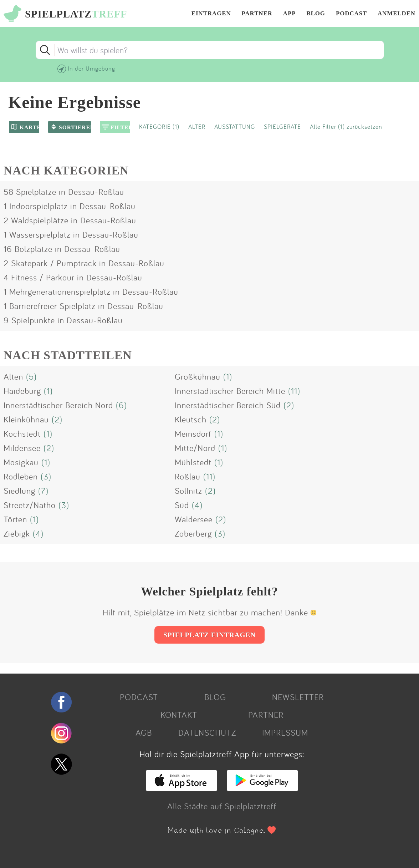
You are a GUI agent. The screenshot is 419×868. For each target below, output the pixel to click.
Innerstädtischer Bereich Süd (228, 405)
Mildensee (22, 448)
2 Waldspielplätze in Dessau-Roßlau (70, 220)
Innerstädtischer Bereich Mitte (230, 391)
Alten (13, 376)
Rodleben (21, 476)
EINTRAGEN (211, 14)
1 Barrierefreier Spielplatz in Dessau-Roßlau (83, 306)
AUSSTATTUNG (235, 126)
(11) (294, 391)
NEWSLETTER (298, 697)
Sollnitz (188, 491)
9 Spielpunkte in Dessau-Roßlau (63, 320)
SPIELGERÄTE (282, 126)
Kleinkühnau (26, 419)
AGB (144, 732)
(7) (43, 491)
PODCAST (351, 14)
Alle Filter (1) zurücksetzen (346, 126)
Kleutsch (191, 419)
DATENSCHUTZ (207, 732)
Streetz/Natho (30, 505)
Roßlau (188, 476)
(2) (289, 405)
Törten (15, 519)
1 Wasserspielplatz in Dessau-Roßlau (71, 234)
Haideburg (22, 391)
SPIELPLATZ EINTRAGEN (210, 635)
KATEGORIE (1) (159, 126)
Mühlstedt (193, 462)
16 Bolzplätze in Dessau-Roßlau (62, 249)
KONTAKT (179, 715)
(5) (31, 376)
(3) (46, 476)
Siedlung (19, 491)
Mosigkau (21, 462)
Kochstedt (22, 433)
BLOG (316, 14)
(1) (228, 376)
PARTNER (257, 14)
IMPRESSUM (285, 732)
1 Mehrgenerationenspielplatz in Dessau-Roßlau (91, 291)
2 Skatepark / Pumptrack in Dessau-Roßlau (84, 263)
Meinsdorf (193, 433)
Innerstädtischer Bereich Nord (58, 405)
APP (290, 14)
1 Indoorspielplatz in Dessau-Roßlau (70, 206)
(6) (121, 405)
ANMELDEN (397, 14)
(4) (197, 505)
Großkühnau (198, 376)
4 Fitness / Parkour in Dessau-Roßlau (73, 277)
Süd (182, 505)
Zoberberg (193, 533)
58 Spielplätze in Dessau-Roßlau (64, 192)
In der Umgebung (91, 68)
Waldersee (194, 519)
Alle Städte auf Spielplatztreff (222, 806)
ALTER (197, 126)
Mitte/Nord (195, 448)
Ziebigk (17, 533)
